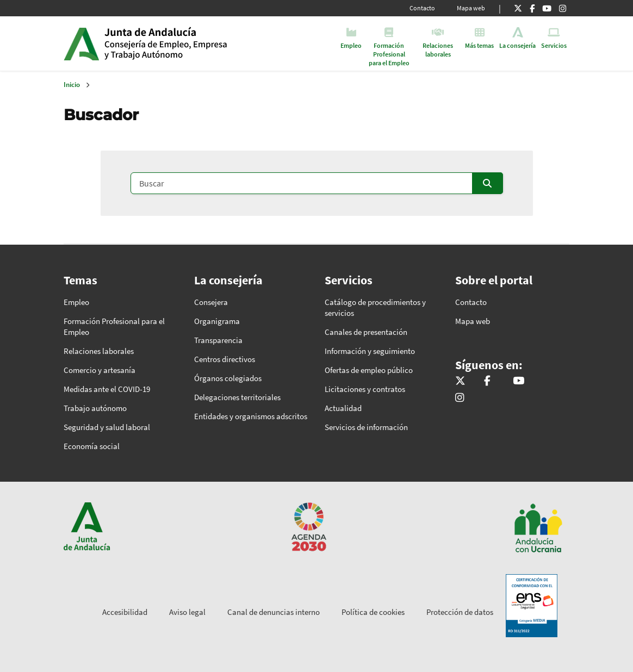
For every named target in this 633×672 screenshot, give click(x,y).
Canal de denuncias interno (274, 612)
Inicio (188, 43)
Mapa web (471, 8)
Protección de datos (460, 612)
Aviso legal (187, 612)
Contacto (422, 8)
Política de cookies (373, 612)
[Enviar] (488, 183)
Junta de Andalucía (81, 43)
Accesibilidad (125, 612)
